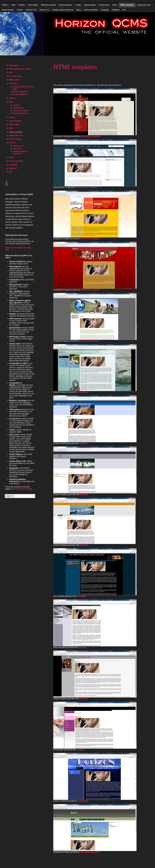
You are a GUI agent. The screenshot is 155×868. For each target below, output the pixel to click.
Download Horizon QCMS (20, 69)
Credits (78, 5)
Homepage (13, 65)
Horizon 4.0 (44, 10)
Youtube (22, 5)
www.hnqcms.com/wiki (21, 489)
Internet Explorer (65, 5)
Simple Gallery (90, 5)
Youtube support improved (63, 10)
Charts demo (104, 5)
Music (78, 10)
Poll (124, 10)
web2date (83, 443)
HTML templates (127, 5)
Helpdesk (116, 10)
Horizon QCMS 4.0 (21, 92)
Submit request (8, 10)
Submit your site (144, 5)
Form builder (33, 5)
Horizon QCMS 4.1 (21, 94)
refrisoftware (83, 392)
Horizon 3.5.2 (31, 10)
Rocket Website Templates (86, 187)
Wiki (11, 73)
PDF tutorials (14, 80)
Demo (115, 5)
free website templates (91, 136)
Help (13, 5)
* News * (5, 5)
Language (105, 10)
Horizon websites (91, 10)
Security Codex (15, 76)
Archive (20, 10)
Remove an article (49, 5)
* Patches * (13, 83)
